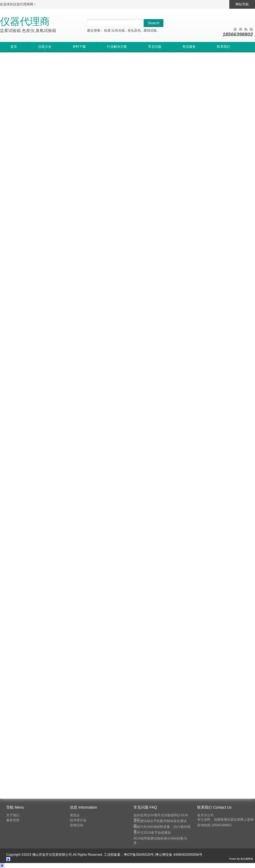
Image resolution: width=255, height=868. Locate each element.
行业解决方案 (117, 47)
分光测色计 (205, 719)
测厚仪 (202, 582)
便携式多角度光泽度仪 (85, 138)
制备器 (202, 741)
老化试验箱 (205, 559)
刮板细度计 (205, 696)
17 (98, 373)
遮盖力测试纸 (207, 764)
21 (139, 373)
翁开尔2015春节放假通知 (152, 833)
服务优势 (13, 820)
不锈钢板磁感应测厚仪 (23, 323)
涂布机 (202, 787)
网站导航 (242, 4)
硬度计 (202, 650)
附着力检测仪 (207, 662)
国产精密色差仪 (80, 231)
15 (77, 373)
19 (119, 373)
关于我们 (13, 815)
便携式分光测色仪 (144, 231)
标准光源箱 (205, 730)
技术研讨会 (78, 820)
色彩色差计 (205, 570)
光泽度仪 (204, 616)
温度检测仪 (205, 684)
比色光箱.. (119, 30)
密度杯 (202, 673)
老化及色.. (135, 30)
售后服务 (189, 47)
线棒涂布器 (205, 593)
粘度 (107, 30)
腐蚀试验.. (151, 30)
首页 (14, 47)
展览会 (75, 815)
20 (129, 373)
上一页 (64, 373)
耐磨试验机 (205, 604)
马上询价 (15, 174)
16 (88, 373)
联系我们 (223, 47)
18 (108, 373)
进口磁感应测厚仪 (82, 323)
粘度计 (202, 776)
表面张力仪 (205, 753)
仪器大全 (26, 62)
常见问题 (155, 47)
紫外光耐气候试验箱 (21, 138)
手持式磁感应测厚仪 (146, 138)
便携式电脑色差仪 (19, 231)
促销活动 (76, 825)
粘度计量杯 (205, 707)
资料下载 (79, 47)
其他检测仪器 (207, 627)
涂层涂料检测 (207, 639)
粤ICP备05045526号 (139, 855)
